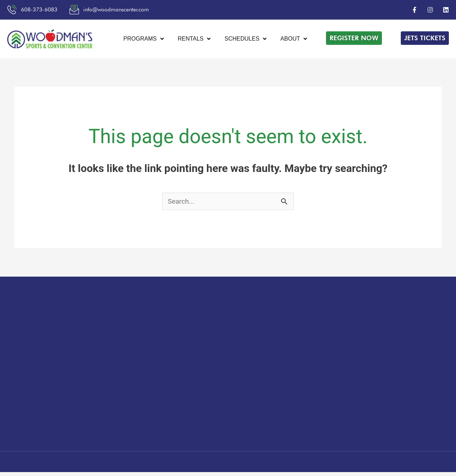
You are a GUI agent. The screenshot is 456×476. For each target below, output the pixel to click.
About (294, 40)
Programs (143, 40)
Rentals (194, 40)
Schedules (245, 40)
